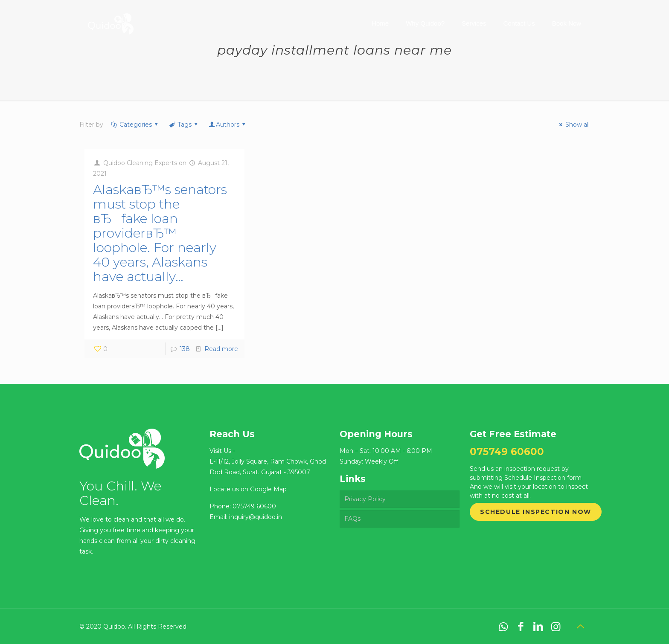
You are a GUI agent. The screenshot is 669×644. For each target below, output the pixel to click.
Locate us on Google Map (248, 489)
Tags (184, 125)
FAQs (352, 519)
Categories (135, 125)
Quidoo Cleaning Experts (140, 163)
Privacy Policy (365, 499)
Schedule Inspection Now (536, 512)
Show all (573, 125)
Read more (221, 349)
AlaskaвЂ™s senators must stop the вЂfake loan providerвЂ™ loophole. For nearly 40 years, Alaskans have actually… (160, 233)
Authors (228, 125)
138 (185, 349)
